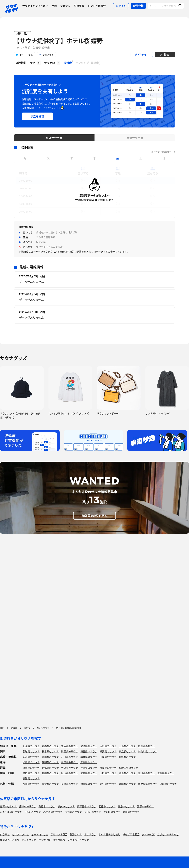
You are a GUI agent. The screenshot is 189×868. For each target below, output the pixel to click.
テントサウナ (29, 840)
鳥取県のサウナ (31, 773)
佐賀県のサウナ (50, 784)
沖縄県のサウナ (168, 784)
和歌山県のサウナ (129, 768)
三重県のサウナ (89, 762)
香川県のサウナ (147, 773)
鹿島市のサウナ (126, 806)
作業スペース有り (10, 840)
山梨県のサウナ (108, 757)
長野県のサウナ (127, 757)
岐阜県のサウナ (31, 762)
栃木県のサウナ (50, 751)
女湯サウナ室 (135, 138)
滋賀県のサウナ (31, 768)
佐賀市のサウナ (8, 806)
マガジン (65, 6)
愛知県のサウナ (70, 762)
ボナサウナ (90, 834)
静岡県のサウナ (50, 762)
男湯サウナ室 (54, 138)
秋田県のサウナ (108, 746)
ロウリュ (5, 834)
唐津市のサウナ (28, 806)
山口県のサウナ (108, 773)
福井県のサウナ (89, 757)
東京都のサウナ (127, 751)
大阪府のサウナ (70, 768)
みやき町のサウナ (53, 812)
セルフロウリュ (20, 834)
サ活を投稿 (37, 116)
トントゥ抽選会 (97, 6)
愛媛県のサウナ (166, 773)
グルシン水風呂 (59, 834)
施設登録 (79, 6)
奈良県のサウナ (108, 768)
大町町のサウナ (112, 812)
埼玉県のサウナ (89, 751)
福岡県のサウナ (31, 784)
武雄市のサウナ (107, 806)
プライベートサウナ (78, 840)
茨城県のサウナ (31, 751)
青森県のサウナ (50, 746)
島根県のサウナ (50, 773)
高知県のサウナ (31, 778)
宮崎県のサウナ (127, 784)
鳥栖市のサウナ (47, 806)
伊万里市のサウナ (87, 806)
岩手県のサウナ (70, 746)
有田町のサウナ (93, 812)
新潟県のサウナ (31, 757)
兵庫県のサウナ (89, 768)
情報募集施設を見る (94, 516)
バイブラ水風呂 (131, 834)
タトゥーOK (148, 834)
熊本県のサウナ (89, 784)
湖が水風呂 (59, 840)
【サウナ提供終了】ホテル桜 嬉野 (58, 41)
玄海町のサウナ (73, 812)
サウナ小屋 (45, 840)
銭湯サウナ (76, 834)
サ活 (54, 6)
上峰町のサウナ (32, 812)
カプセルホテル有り (168, 834)
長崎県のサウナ (70, 784)
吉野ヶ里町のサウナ (11, 812)
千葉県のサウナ (108, 751)
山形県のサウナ (127, 746)
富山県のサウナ (50, 757)
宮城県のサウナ (89, 746)
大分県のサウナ (108, 784)
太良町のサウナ (131, 812)
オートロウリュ (40, 834)
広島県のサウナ (89, 773)
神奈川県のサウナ (148, 751)
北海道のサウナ (31, 746)
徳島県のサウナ (127, 773)
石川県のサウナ (70, 757)
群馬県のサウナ (70, 751)
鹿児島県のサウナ (148, 784)
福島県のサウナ (147, 746)
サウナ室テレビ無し (109, 834)
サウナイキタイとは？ (35, 6)
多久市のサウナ (66, 806)
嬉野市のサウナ (146, 806)
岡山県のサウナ (70, 773)
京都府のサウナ (50, 768)
